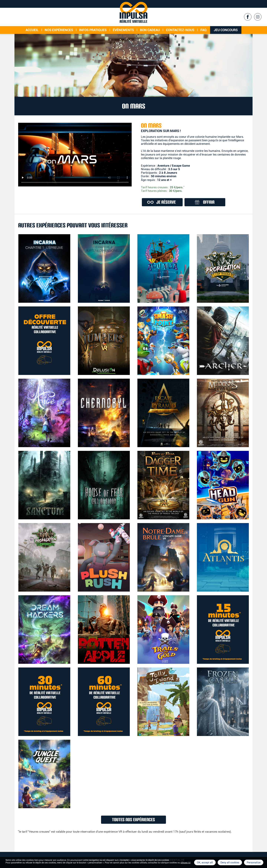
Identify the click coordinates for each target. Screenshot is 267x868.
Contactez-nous (180, 30)
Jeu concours (226, 30)
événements (123, 30)
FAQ (203, 30)
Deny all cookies (230, 862)
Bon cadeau (150, 30)
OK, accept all (205, 862)
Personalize (254, 862)
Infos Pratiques (93, 30)
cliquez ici (186, 863)
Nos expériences (59, 30)
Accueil (32, 30)
